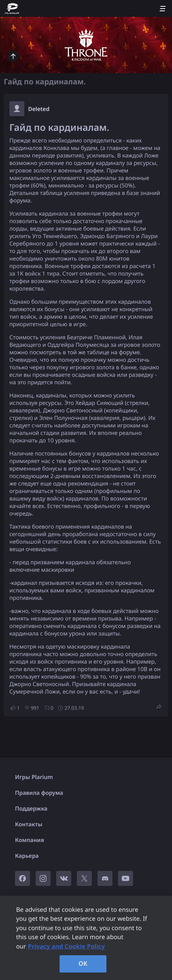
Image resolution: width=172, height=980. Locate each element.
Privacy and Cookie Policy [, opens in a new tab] (67, 946)
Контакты (29, 824)
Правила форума (39, 793)
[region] (86, 938)
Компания (30, 840)
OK (83, 964)
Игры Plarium (34, 777)
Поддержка (31, 809)
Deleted (39, 109)
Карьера (27, 856)
